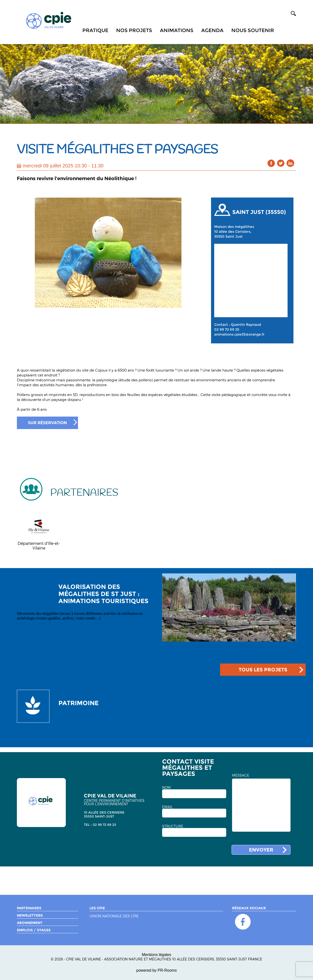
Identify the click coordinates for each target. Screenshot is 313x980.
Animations (177, 30)
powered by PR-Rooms (156, 970)
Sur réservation (48, 423)
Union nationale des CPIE (114, 916)
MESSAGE (241, 775)
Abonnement (30, 923)
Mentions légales (156, 955)
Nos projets (134, 30)
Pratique (95, 30)
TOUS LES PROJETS (263, 670)
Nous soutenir (253, 30)
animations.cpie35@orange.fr (239, 334)
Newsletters (30, 915)
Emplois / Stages (34, 930)
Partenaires (29, 908)
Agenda (212, 30)
